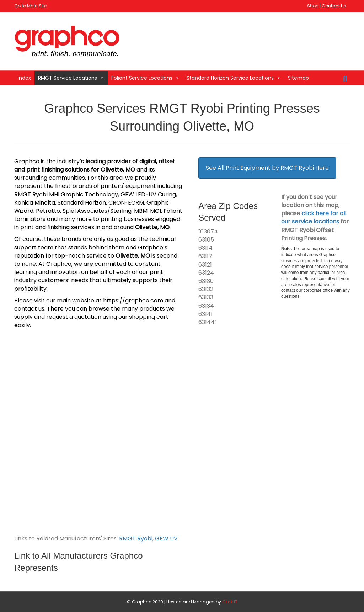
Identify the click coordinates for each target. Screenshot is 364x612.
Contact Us (334, 6)
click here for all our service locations (314, 217)
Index (24, 78)
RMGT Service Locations (71, 78)
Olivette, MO (118, 170)
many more (75, 219)
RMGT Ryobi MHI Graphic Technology (66, 194)
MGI (156, 211)
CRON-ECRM (126, 203)
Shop (313, 6)
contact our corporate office (307, 290)
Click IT (230, 602)
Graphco (27, 161)
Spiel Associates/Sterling (97, 211)
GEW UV (166, 539)
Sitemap (298, 78)
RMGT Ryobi (136, 539)
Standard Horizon (82, 203)
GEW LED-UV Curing (148, 194)
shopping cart (149, 317)
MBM (141, 211)
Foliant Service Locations (145, 78)
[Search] (345, 79)
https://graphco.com (133, 300)
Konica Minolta (35, 203)
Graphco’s (153, 247)
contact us (29, 309)
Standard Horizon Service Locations (234, 78)
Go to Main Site (30, 6)
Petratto (48, 211)
